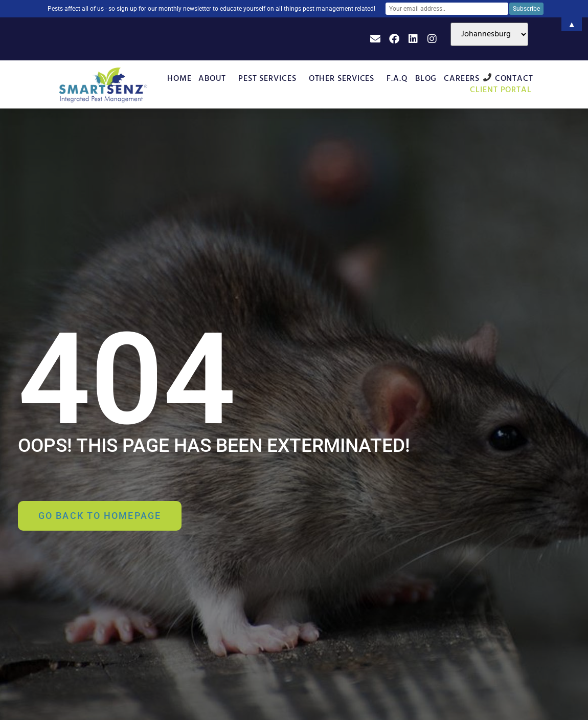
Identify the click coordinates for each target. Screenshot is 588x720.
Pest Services (270, 79)
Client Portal (503, 90)
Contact (514, 79)
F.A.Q (397, 79)
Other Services (344, 79)
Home (179, 79)
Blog (426, 79)
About (215, 79)
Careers (461, 79)
